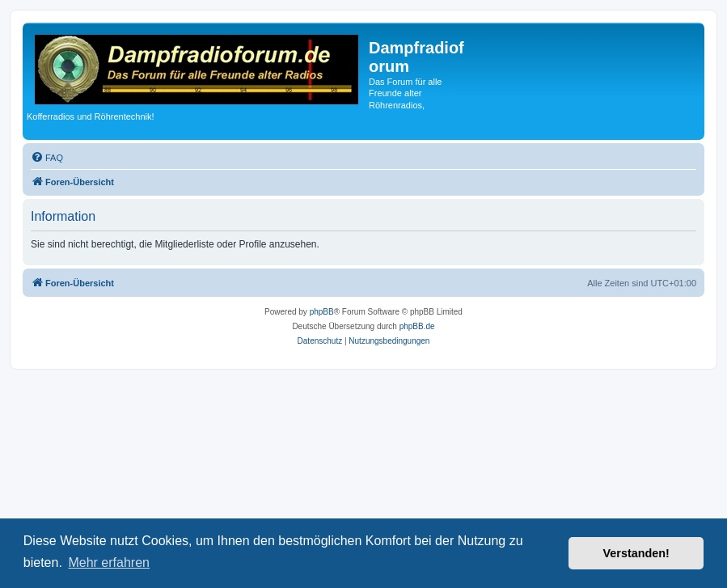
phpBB (322, 312)
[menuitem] (47, 158)
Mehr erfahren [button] (109, 563)
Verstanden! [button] (636, 553)
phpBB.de (417, 326)
